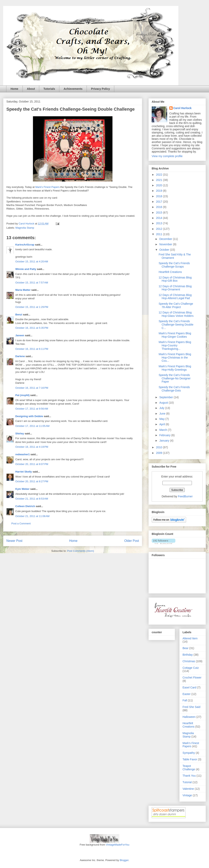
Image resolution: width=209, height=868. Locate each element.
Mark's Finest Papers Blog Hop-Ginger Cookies (175, 335)
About (31, 89)
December (166, 239)
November (166, 244)
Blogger (124, 860)
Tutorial (187, 782)
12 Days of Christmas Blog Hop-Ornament (175, 288)
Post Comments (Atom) (81, 551)
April (162, 424)
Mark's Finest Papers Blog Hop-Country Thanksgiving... (175, 345)
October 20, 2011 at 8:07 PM (32, 464)
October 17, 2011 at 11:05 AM (32, 426)
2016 (160, 207)
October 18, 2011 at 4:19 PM (32, 447)
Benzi (19, 315)
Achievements (73, 89)
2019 (160, 191)
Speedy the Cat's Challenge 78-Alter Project (176, 305)
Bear (186, 648)
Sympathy (189, 753)
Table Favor (190, 759)
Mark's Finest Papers (47, 187)
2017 (160, 202)
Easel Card (189, 687)
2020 (160, 185)
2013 (160, 223)
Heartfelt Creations (170, 272)
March (164, 430)
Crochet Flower (192, 678)
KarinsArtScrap (25, 245)
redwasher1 (22, 454)
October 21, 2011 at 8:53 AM (32, 499)
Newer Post (14, 541)
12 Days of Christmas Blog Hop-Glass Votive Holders (176, 314)
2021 (160, 180)
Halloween (189, 717)
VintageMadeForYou (117, 845)
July (162, 408)
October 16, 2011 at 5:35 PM (32, 328)
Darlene (20, 356)
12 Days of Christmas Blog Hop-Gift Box (175, 279)
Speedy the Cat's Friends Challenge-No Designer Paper (175, 378)
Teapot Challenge (189, 768)
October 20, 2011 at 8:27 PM (32, 481)
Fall (185, 700)
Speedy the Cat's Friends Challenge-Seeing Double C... (176, 325)
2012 (160, 229)
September (166, 397)
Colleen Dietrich (25, 506)
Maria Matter (23, 290)
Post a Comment (21, 523)
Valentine (188, 789)
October (165, 250)
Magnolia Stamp (25, 228)
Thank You (189, 776)
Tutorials (49, 89)
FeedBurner (185, 496)
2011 (160, 234)
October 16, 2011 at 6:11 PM (32, 349)
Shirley (20, 434)
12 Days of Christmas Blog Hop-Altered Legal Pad (175, 297)
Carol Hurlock (183, 108)
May (162, 419)
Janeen (20, 335)
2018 (160, 196)
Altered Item (190, 638)
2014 (160, 218)
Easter (187, 694)
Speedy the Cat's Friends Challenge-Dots (174, 389)
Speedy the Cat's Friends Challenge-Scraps (174, 265)
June (163, 414)
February (165, 435)
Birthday (188, 655)
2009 (160, 453)
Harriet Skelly (24, 472)
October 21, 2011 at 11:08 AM (32, 516)
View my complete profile (167, 156)
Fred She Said (191, 707)
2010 (160, 447)
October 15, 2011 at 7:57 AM (32, 283)
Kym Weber (22, 489)
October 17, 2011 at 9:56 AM (32, 409)
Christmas (189, 661)
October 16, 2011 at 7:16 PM (32, 388)
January (165, 441)
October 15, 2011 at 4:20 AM (32, 261)
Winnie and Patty (26, 269)
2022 (160, 175)
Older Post (132, 541)
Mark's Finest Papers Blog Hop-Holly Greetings (175, 368)
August (164, 403)
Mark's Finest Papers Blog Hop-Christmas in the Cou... (175, 358)
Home (14, 89)
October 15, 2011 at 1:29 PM (32, 307)
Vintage (187, 795)
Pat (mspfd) (22, 395)
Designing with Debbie (29, 416)
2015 (160, 213)
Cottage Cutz (191, 668)
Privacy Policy (100, 89)
